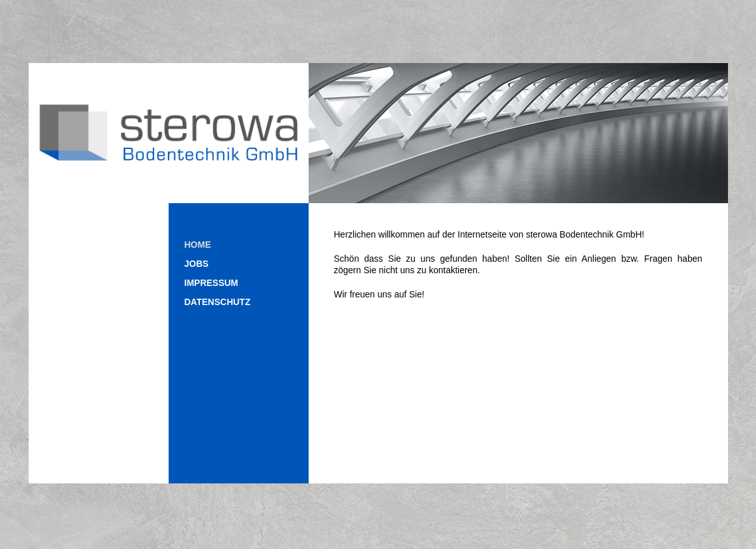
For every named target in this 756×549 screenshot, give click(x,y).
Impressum (212, 283)
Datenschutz (218, 302)
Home (198, 245)
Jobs (197, 264)
